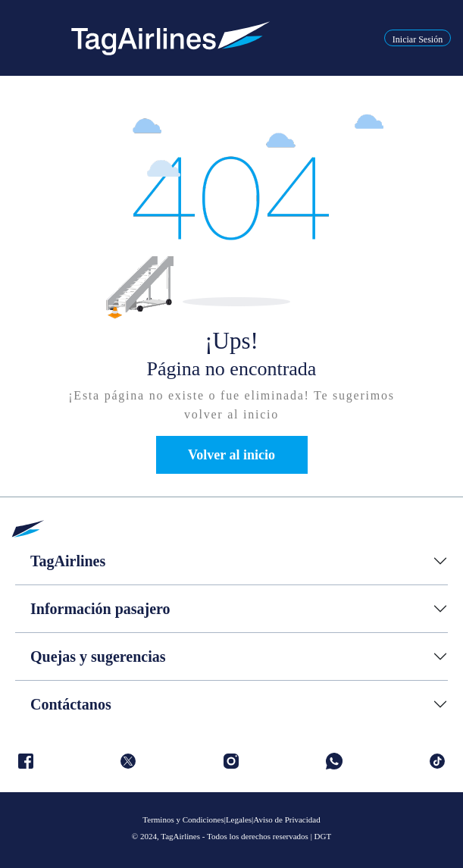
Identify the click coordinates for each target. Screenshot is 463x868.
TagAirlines (68, 561)
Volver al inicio (231, 455)
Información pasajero (100, 609)
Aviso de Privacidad (286, 819)
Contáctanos (71, 704)
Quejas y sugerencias (98, 656)
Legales (239, 819)
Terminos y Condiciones (183, 819)
